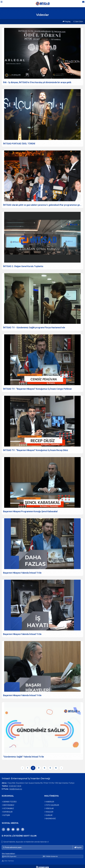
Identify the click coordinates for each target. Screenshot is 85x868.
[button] (3, 3)
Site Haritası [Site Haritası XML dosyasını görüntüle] (8, 859)
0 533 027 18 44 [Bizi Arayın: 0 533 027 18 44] (15, 784)
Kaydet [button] (78, 846)
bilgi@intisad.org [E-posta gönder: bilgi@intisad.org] (16, 787)
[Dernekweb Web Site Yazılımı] (42, 865)
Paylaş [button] (66, 21)
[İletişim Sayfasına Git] (82, 3)
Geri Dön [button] (78, 21)
